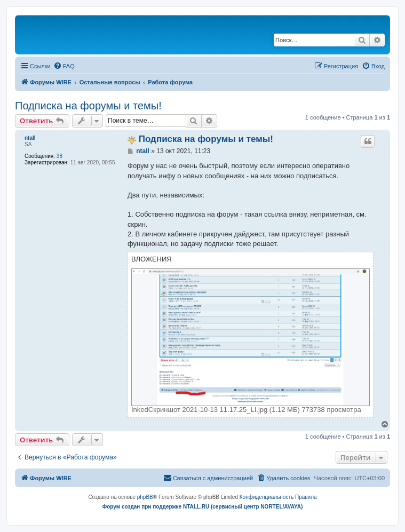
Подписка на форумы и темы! (88, 106)
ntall (30, 138)
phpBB (145, 497)
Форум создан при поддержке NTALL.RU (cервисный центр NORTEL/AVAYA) (203, 507)
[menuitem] (64, 66)
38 (59, 156)
